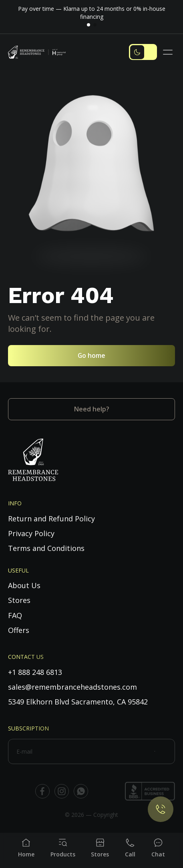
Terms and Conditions (46, 548)
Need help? (92, 409)
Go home (91, 355)
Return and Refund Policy (51, 519)
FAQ (15, 615)
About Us (24, 585)
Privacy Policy (31, 533)
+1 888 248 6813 (35, 672)
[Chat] (158, 848)
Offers (19, 630)
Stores (19, 600)
